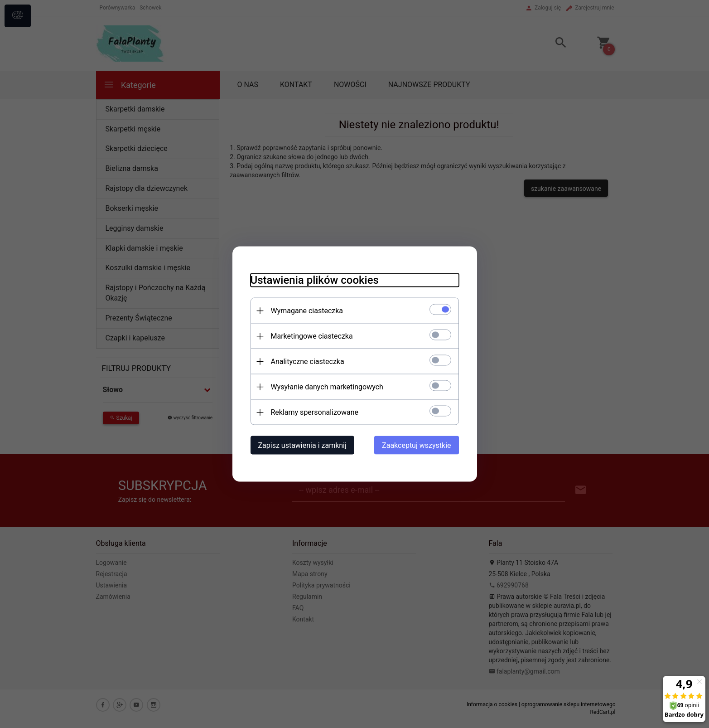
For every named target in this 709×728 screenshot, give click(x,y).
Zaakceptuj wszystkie (416, 445)
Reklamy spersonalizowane (315, 412)
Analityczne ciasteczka (308, 362)
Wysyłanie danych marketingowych (327, 387)
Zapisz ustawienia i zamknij (302, 445)
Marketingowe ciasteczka (312, 336)
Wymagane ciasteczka (307, 311)
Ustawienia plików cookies (315, 280)
